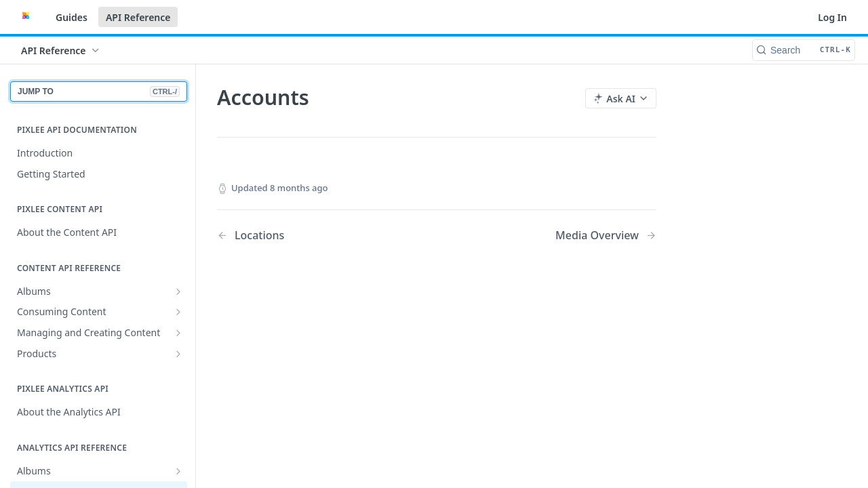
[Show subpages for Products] (178, 354)
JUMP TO (99, 91)
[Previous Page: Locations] (311, 236)
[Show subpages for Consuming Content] (178, 312)
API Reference (138, 17)
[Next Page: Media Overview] (606, 236)
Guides (72, 17)
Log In (832, 17)
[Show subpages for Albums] (178, 291)
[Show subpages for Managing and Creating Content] (178, 333)
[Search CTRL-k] (804, 50)
